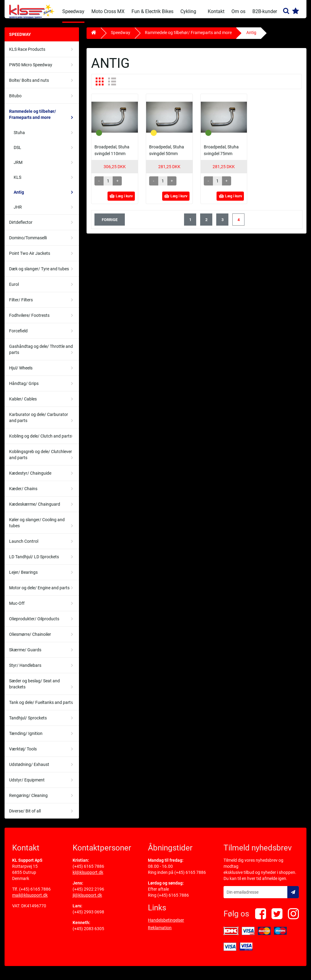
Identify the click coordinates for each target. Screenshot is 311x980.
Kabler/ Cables (23, 403)
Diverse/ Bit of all (25, 816)
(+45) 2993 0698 (88, 916)
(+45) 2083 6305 (88, 933)
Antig (19, 197)
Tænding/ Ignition (26, 738)
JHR (18, 212)
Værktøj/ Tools (23, 753)
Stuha (19, 137)
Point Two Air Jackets (30, 258)
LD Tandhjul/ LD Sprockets (34, 561)
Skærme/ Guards (25, 654)
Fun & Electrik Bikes (152, 11)
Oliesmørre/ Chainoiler (30, 639)
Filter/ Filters (21, 304)
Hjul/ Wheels (21, 372)
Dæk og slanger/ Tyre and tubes (39, 273)
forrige (110, 224)
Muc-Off (17, 608)
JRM (18, 167)
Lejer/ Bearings (23, 577)
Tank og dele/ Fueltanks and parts (41, 707)
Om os (238, 11)
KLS (17, 182)
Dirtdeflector (21, 227)
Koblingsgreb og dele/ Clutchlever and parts (41, 459)
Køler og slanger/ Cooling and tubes (37, 527)
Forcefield (18, 335)
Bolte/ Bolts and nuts (29, 85)
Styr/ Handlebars (25, 670)
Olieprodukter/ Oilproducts (34, 623)
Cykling (188, 11)
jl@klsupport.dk (87, 900)
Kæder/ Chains (23, 493)
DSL (17, 152)
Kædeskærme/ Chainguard (35, 509)
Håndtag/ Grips (24, 388)
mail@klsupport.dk (30, 900)
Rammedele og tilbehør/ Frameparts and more (32, 119)
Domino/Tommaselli (28, 242)
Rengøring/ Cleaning (28, 800)
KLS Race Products (27, 54)
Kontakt (216, 11)
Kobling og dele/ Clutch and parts (40, 441)
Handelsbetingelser (166, 925)
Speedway (73, 11)
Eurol (14, 289)
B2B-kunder (265, 11)
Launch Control (24, 546)
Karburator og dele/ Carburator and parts (39, 422)
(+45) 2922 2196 (88, 894)
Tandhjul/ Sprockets (28, 722)
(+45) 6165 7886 (35, 894)
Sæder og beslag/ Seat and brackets (34, 688)
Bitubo (15, 100)
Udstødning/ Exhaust (29, 769)
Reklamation (160, 932)
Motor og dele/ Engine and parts (39, 592)
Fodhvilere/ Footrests (29, 320)
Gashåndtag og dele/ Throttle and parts (41, 354)
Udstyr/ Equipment (27, 784)
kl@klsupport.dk (88, 877)
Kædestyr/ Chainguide (30, 478)
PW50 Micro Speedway (31, 69)
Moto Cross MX (108, 11)
